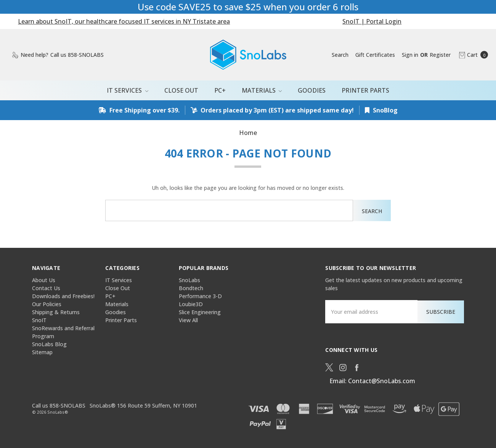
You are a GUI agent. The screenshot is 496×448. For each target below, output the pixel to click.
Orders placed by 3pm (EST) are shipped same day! (272, 110)
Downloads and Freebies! (63, 296)
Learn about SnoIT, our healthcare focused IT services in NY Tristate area (124, 21)
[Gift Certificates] (375, 55)
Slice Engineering (200, 312)
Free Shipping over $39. (139, 110)
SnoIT (39, 320)
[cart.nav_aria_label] (471, 55)
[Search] (340, 55)
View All (188, 320)
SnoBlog (381, 110)
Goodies (312, 90)
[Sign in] (410, 55)
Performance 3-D (200, 296)
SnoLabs (189, 280)
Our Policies (47, 304)
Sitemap (42, 352)
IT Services (128, 90)
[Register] (440, 55)
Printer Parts (365, 90)
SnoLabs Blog (49, 344)
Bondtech (191, 288)
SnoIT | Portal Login (372, 21)
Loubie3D (191, 304)
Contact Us (46, 288)
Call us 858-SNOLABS (59, 405)
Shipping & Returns (56, 312)
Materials (262, 90)
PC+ (220, 90)
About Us (44, 280)
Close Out (181, 90)
